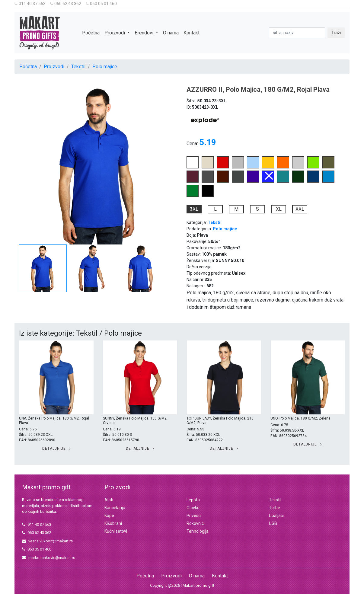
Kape (109, 516)
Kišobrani (113, 523)
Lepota (193, 500)
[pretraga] (297, 33)
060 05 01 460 (101, 4)
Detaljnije (56, 449)
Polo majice (105, 67)
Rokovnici (196, 523)
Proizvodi (54, 67)
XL (279, 209)
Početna (91, 33)
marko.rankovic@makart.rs (49, 558)
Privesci (194, 516)
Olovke (193, 508)
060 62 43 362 (66, 4)
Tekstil (78, 67)
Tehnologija (198, 531)
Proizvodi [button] (115, 33)
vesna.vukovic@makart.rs (47, 541)
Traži (336, 33)
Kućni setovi (116, 531)
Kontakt (192, 33)
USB (273, 523)
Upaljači (276, 516)
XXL (300, 209)
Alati (109, 500)
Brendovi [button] (145, 33)
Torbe (275, 508)
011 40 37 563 (30, 4)
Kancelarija (115, 508)
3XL (194, 209)
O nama (171, 33)
